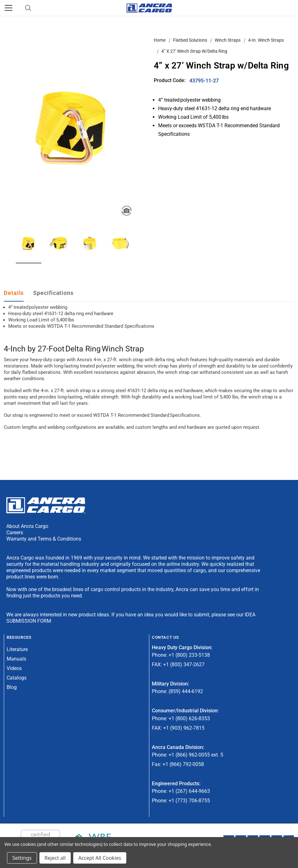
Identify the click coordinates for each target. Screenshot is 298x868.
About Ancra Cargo (27, 526)
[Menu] (9, 8)
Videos (14, 668)
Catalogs (17, 678)
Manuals (16, 659)
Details (14, 293)
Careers (15, 533)
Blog (12, 687)
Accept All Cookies (100, 858)
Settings (22, 858)
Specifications (53, 293)
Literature (17, 649)
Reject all (55, 858)
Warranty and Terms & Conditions (44, 539)
